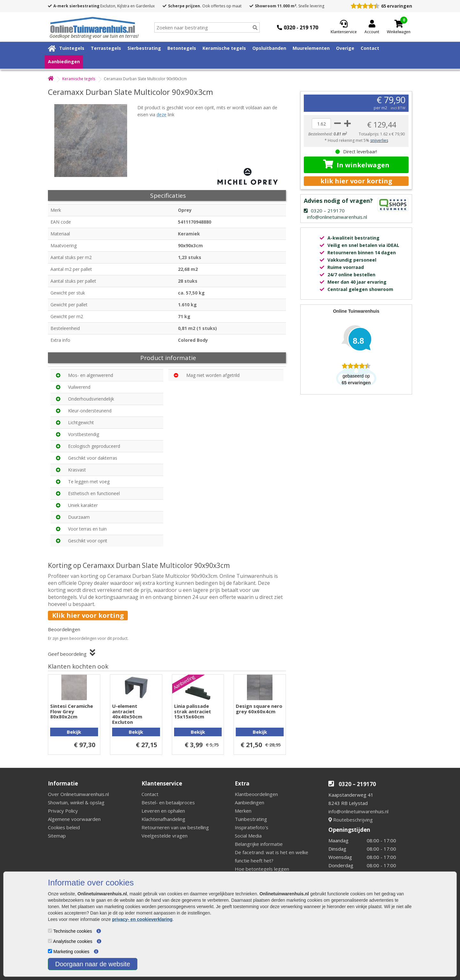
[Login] (372, 27)
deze (161, 115)
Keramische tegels (224, 48)
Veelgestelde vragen (165, 836)
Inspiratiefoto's (252, 827)
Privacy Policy (63, 811)
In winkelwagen (356, 165)
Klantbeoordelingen (256, 794)
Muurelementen (311, 48)
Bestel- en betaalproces (168, 802)
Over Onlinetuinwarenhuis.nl (78, 794)
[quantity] (321, 124)
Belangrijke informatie (259, 844)
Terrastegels (106, 48)
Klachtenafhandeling (163, 819)
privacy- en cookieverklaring (142, 919)
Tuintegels (72, 48)
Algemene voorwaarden (74, 819)
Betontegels (182, 48)
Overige (345, 48)
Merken (243, 811)
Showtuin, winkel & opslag (76, 802)
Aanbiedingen (64, 61)
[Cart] (399, 24)
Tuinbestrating (251, 819)
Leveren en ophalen (163, 811)
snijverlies (379, 140)
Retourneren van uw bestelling (175, 827)
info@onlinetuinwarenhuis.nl (358, 811)
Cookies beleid (64, 827)
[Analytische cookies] (50, 941)
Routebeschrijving (351, 820)
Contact (370, 48)
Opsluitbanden (269, 48)
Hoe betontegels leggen (262, 869)
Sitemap (57, 836)
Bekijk (74, 732)
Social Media (248, 836)
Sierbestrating (144, 48)
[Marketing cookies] (50, 951)
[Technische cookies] (50, 931)
